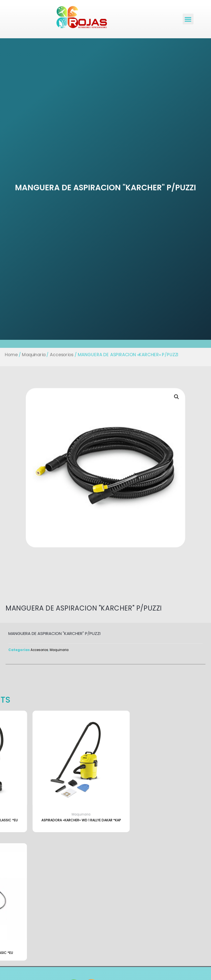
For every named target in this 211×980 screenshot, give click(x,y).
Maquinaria (32, 355)
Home (8, 355)
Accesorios (60, 355)
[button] (188, 19)
